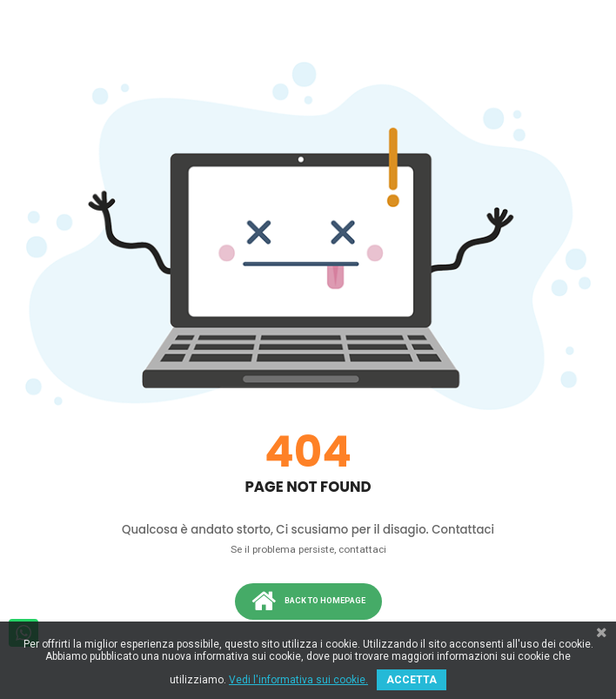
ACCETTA (412, 680)
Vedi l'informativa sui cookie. (298, 680)
